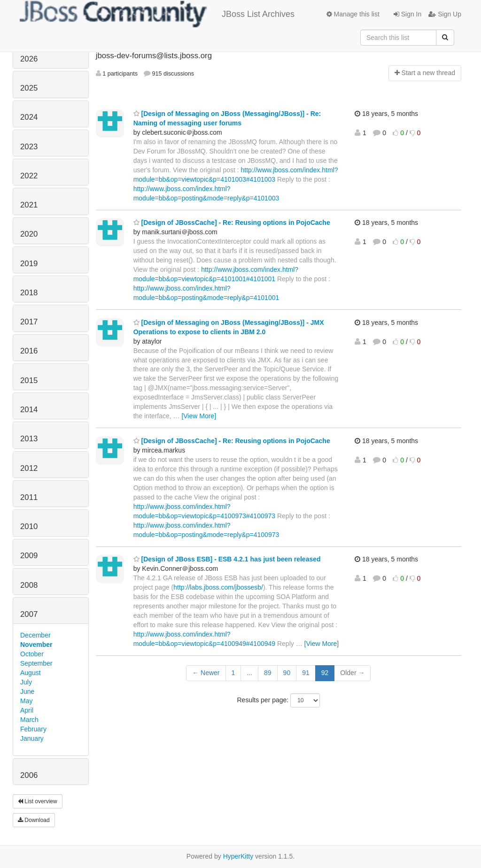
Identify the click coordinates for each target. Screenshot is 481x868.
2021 (29, 205)
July (26, 682)
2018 (29, 293)
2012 (29, 468)
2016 (29, 351)
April (27, 710)
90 (287, 673)
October (32, 654)
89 (268, 673)
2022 (29, 176)
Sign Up (445, 14)
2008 (29, 585)
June (27, 691)
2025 (29, 88)
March (29, 720)
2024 (29, 117)
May (26, 701)
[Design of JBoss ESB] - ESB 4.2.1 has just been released (227, 559)
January (32, 738)
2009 (29, 556)
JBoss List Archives (157, 14)
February (33, 729)
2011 (29, 497)
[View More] (199, 416)
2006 (29, 775)
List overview (38, 801)
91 (306, 673)
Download (34, 820)
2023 (29, 147)
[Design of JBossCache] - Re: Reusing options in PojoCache (232, 223)
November (36, 645)
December (35, 635)
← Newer (206, 673)
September (36, 663)
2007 (29, 614)
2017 (29, 322)
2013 (29, 439)
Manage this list (353, 14)
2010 (29, 526)
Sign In (407, 14)
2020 (29, 234)
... (249, 673)
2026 (29, 59)
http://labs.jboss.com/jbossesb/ (218, 587)
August (31, 673)
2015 (29, 380)
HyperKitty (238, 856)
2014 (29, 410)
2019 (29, 264)
